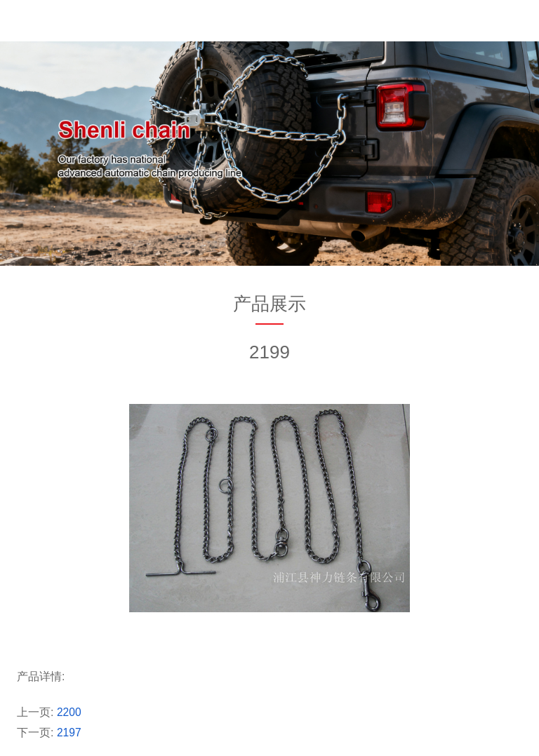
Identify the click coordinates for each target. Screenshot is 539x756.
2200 (69, 712)
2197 (69, 733)
